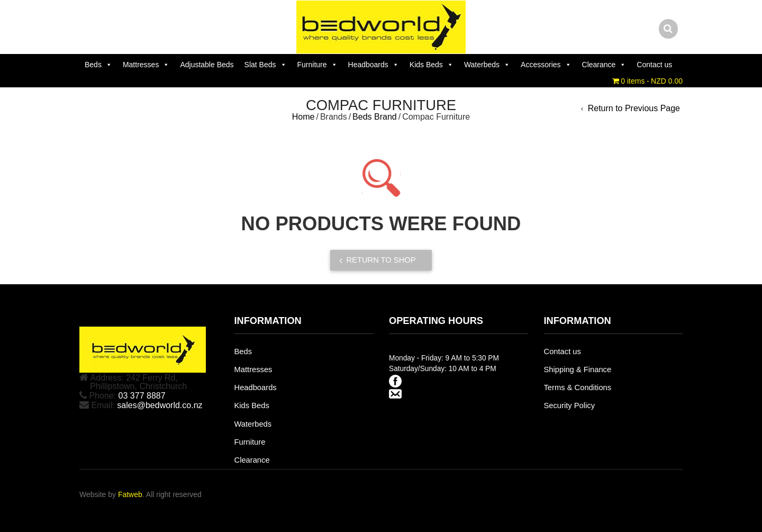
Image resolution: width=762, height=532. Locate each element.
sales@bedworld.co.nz (160, 405)
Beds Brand (375, 117)
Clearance (604, 65)
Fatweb (130, 494)
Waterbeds (487, 65)
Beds (98, 65)
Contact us (654, 65)
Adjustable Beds (207, 65)
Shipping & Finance (578, 369)
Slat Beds (266, 65)
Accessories (546, 65)
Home (303, 117)
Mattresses (146, 65)
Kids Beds (432, 65)
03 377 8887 (142, 396)
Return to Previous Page (634, 109)
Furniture (317, 65)
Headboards (374, 65)
